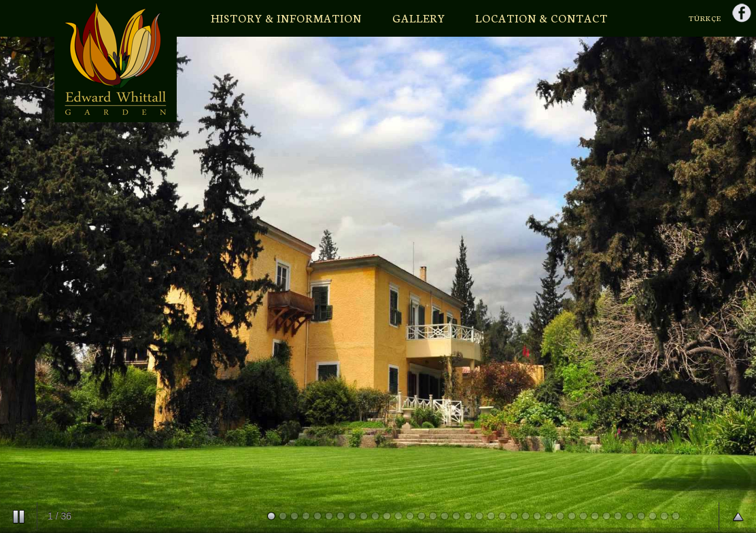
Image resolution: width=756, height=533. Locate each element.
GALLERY (419, 17)
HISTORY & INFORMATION (286, 17)
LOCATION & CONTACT (542, 17)
